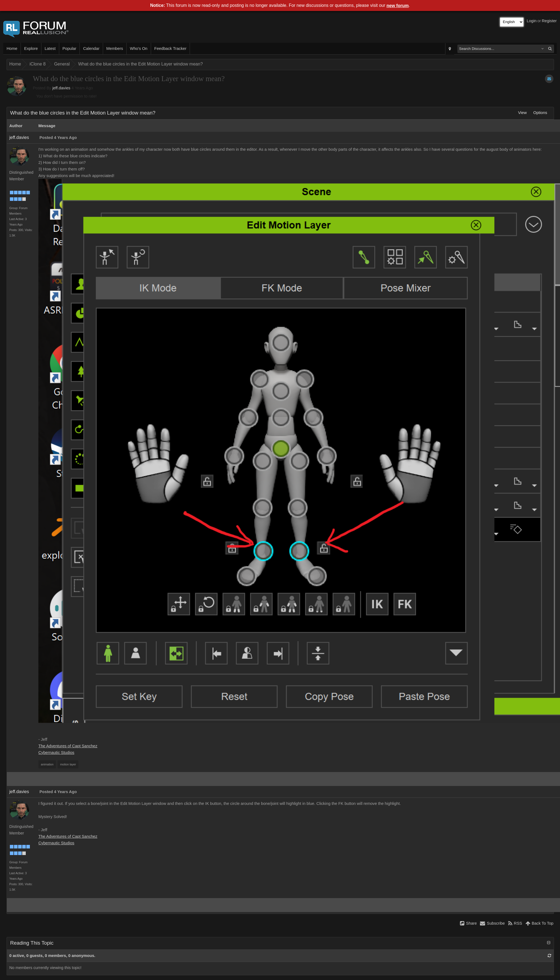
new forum (398, 6)
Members (115, 49)
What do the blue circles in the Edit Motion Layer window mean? (140, 64)
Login (532, 21)
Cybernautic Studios (56, 753)
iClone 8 (38, 64)
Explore (31, 49)
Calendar (91, 49)
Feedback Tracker (170, 49)
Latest (50, 49)
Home (12, 49)
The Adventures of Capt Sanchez (68, 746)
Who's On (139, 49)
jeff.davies (61, 88)
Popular (69, 49)
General (62, 64)
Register (549, 21)
